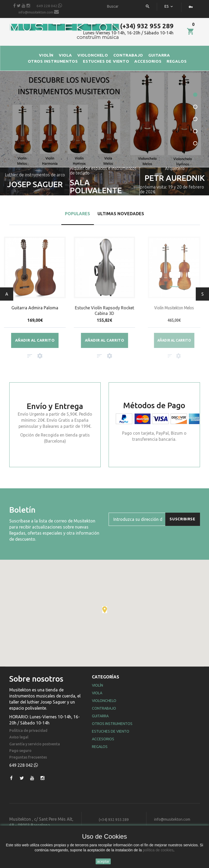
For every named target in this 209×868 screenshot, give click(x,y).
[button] (105, 610)
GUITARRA (159, 55)
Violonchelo (104, 701)
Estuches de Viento (111, 731)
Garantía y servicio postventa (35, 744)
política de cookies (158, 850)
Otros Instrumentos (112, 724)
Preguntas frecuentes (28, 757)
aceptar (103, 861)
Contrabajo (104, 708)
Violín (97, 685)
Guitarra (100, 716)
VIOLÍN (46, 55)
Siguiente (203, 294)
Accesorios (103, 739)
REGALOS (177, 61)
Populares (77, 214)
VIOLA (65, 55)
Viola (97, 693)
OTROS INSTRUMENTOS (53, 61)
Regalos (100, 747)
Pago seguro (20, 751)
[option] (105, 181)
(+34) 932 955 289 (143, 26)
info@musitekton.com (39, 12)
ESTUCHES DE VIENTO (106, 61)
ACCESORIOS (148, 61)
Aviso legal (19, 737)
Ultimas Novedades (121, 214)
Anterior (7, 294)
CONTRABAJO (128, 55)
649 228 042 (49, 6)
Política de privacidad (28, 731)
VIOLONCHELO (93, 55)
